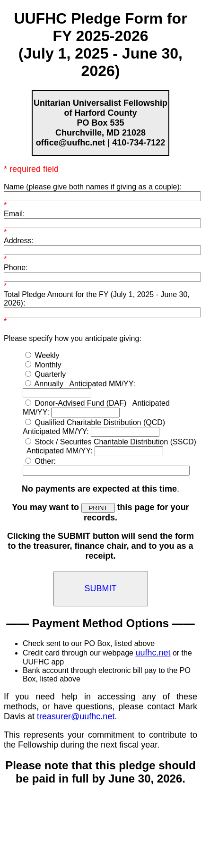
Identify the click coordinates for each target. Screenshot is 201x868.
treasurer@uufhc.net (76, 716)
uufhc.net (153, 653)
